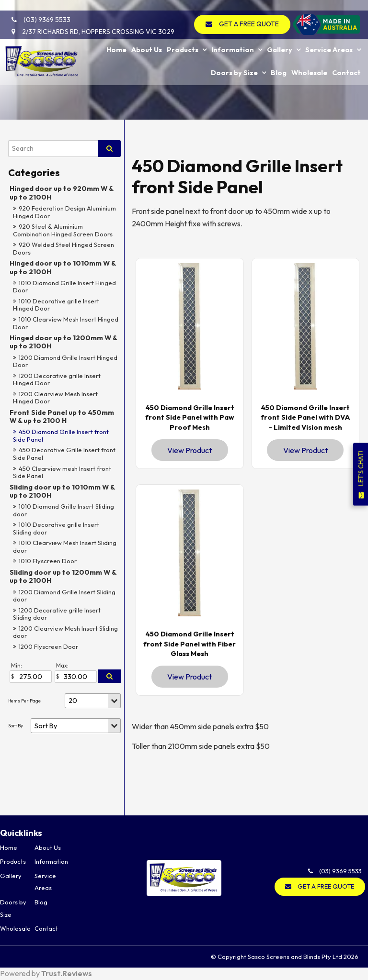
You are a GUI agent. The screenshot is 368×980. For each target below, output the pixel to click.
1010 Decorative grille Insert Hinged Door (56, 305)
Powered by (46, 974)
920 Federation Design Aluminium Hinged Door (64, 212)
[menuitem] (17, 848)
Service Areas (329, 38)
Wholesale (309, 60)
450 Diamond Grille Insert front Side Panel (61, 435)
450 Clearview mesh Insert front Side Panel (62, 472)
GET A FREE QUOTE (252, 13)
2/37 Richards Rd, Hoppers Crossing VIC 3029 (93, 21)
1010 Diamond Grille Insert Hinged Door (64, 287)
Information (233, 38)
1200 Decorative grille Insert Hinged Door (57, 379)
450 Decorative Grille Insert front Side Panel (64, 454)
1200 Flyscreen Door (48, 646)
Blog (279, 60)
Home (116, 38)
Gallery (280, 38)
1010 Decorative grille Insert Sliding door (56, 528)
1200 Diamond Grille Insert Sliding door (64, 596)
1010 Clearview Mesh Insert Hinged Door (66, 323)
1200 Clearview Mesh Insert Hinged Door (55, 398)
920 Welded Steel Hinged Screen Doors (63, 248)
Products (183, 38)
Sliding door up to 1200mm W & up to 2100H (63, 576)
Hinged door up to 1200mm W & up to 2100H (63, 342)
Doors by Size (234, 60)
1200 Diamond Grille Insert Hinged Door (65, 361)
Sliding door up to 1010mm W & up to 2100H (62, 491)
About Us (147, 38)
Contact (346, 60)
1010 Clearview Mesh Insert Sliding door (65, 546)
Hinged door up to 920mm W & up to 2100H (61, 193)
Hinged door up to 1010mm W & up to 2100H (63, 267)
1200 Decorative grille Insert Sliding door (57, 614)
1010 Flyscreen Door (48, 561)
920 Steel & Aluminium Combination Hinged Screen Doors (63, 230)
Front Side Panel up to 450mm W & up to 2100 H (62, 417)
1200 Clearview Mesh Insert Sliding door (65, 632)
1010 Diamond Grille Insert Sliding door (63, 510)
